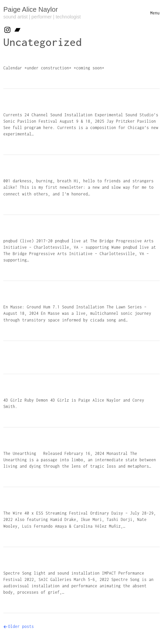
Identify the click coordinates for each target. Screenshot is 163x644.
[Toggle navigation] (155, 13)
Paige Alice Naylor (31, 9)
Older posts (21, 626)
